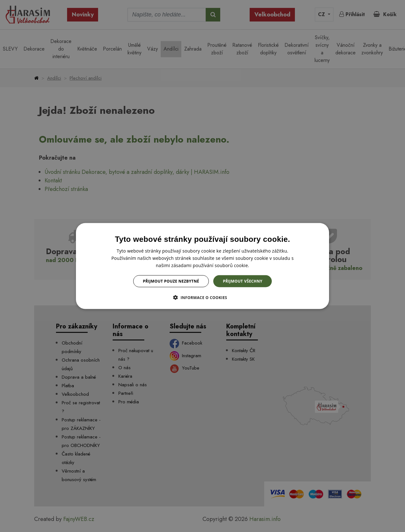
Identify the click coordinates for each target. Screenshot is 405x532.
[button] (202, 297)
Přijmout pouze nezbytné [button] (171, 281)
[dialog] (202, 266)
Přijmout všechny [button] (243, 281)
